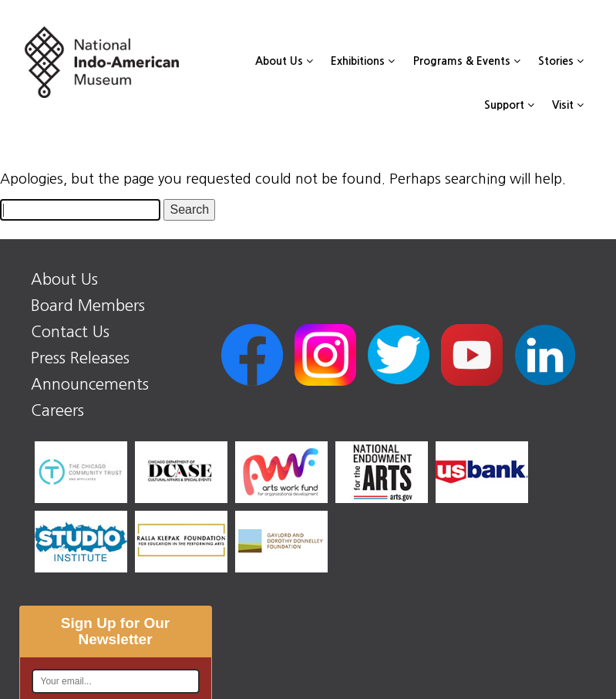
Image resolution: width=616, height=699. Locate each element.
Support (509, 105)
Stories (561, 61)
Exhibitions (363, 61)
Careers (57, 410)
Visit (568, 105)
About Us (284, 61)
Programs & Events (467, 61)
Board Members (88, 306)
